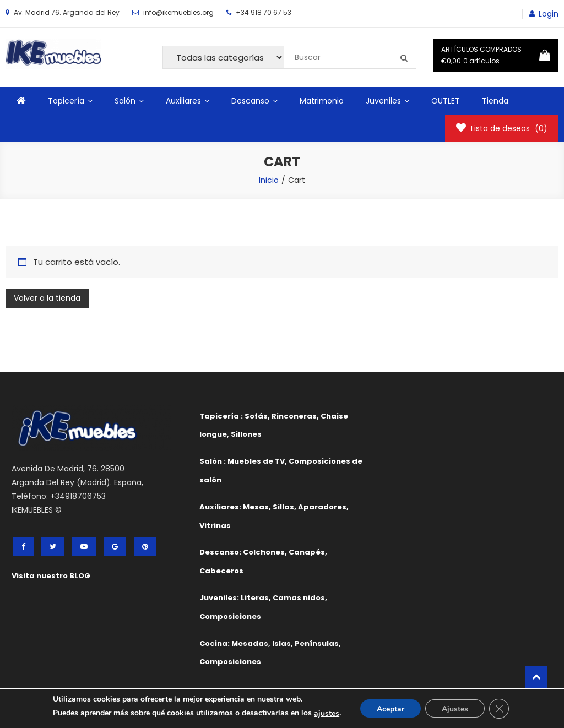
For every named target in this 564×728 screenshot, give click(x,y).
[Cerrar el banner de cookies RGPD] (499, 709)
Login (549, 14)
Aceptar (391, 709)
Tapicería (66, 101)
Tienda (495, 101)
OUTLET (446, 101)
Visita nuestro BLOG (51, 576)
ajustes (327, 713)
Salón (125, 101)
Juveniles (383, 101)
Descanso (250, 101)
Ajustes (455, 709)
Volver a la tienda (47, 298)
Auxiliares (183, 101)
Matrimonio (322, 101)
